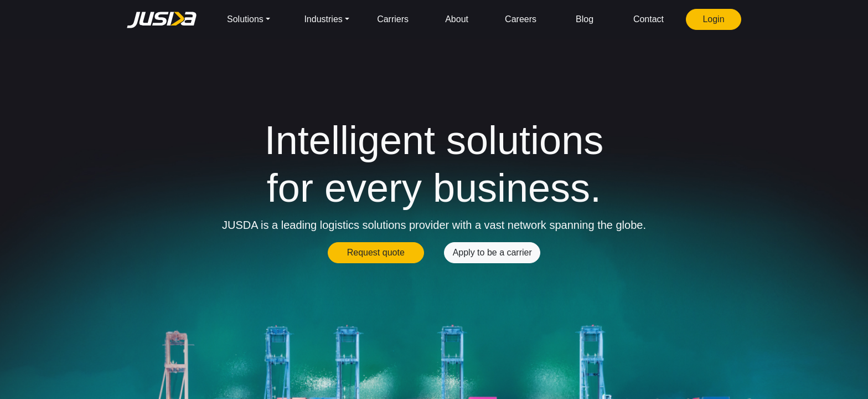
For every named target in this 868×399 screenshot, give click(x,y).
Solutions (245, 19)
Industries (323, 19)
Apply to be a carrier (492, 252)
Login (713, 19)
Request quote (376, 252)
